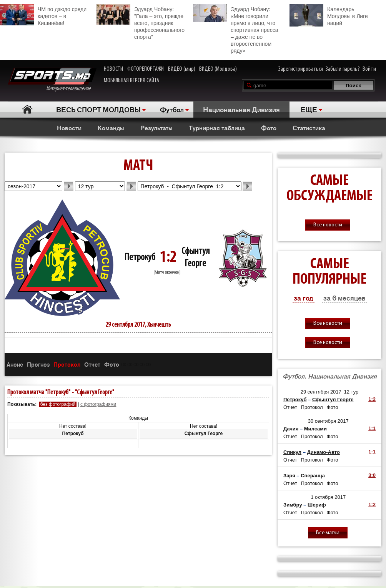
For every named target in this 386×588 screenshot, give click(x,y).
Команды (111, 128)
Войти (369, 69)
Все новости (328, 225)
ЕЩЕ (309, 109)
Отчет (92, 364)
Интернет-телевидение (52, 80)
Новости (69, 128)
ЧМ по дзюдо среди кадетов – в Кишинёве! (43, 15)
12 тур (351, 392)
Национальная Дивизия (241, 109)
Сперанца (313, 476)
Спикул (292, 452)
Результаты (156, 128)
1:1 (372, 428)
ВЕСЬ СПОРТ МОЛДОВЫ (98, 109)
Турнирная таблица (217, 128)
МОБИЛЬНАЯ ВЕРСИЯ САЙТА (131, 81)
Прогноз (38, 364)
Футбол (172, 109)
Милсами (315, 429)
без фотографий (58, 404)
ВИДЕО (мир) (182, 69)
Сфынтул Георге (333, 399)
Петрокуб (140, 258)
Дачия (291, 429)
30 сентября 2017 (328, 421)
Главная (27, 109)
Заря (289, 476)
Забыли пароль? (343, 69)
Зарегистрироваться (301, 69)
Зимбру (293, 505)
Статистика (309, 128)
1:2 (372, 399)
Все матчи (328, 533)
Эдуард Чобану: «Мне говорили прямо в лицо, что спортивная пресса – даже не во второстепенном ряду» (235, 29)
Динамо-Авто (324, 452)
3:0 (372, 475)
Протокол (67, 364)
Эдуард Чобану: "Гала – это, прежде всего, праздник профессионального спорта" (141, 22)
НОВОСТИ (113, 69)
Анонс (15, 364)
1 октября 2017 (328, 497)
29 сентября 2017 (321, 392)
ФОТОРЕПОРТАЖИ (146, 69)
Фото (269, 128)
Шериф (317, 505)
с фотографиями (98, 404)
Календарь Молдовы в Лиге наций (329, 15)
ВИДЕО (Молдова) (218, 69)
